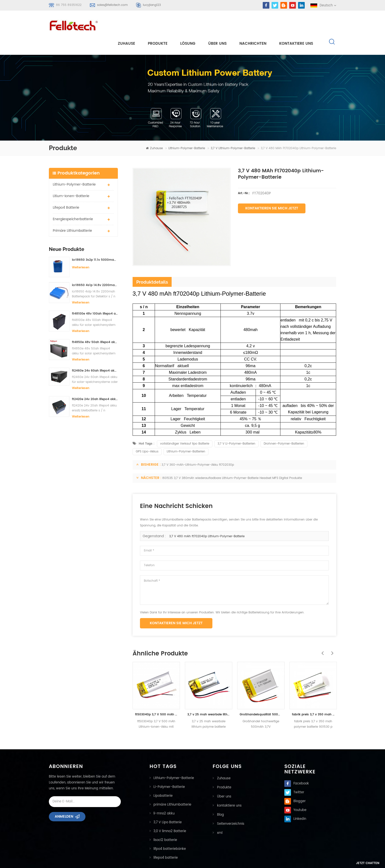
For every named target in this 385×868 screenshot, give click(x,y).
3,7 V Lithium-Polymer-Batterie (233, 131)
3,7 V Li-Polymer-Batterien (236, 426)
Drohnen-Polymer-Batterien (284, 426)
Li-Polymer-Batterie (169, 769)
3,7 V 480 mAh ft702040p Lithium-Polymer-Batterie (207, 519)
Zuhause (126, 25)
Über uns (217, 25)
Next (331, 633)
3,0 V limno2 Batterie (170, 814)
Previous (321, 633)
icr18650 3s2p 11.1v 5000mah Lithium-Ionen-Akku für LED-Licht (95, 242)
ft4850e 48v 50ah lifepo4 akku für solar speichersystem (95, 325)
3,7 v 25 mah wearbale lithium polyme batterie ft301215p (209, 697)
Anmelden (64, 801)
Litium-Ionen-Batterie (71, 178)
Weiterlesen (81, 250)
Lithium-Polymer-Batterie (187, 131)
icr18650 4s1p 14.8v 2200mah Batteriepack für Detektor (95, 268)
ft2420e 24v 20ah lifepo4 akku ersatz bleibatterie (95, 382)
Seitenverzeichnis (230, 805)
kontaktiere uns (296, 25)
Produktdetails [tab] (152, 264)
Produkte (158, 25)
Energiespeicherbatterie (73, 201)
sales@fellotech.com (112, 5)
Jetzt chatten (359, 864)
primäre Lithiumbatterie (72, 213)
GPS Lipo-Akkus (147, 434)
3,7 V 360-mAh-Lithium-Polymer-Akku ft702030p (198, 447)
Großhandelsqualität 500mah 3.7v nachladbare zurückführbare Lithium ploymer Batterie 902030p (261, 697)
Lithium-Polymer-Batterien (186, 434)
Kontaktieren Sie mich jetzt (272, 191)
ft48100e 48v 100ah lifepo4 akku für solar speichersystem (95, 296)
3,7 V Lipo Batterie (168, 805)
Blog (220, 796)
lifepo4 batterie (66, 190)
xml (219, 814)
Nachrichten (253, 25)
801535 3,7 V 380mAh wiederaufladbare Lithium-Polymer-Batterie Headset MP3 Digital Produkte (232, 460)
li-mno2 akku (164, 796)
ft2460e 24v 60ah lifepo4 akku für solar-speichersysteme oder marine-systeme (95, 353)
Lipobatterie (163, 778)
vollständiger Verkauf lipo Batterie (185, 426)
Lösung (188, 25)
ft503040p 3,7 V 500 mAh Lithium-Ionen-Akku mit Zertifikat (156, 697)
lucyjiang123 (152, 5)
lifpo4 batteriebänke (170, 831)
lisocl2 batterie (165, 822)
